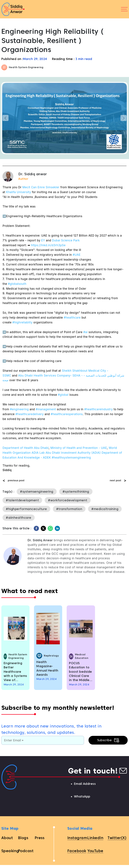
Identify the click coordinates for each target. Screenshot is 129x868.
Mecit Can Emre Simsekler (41, 187)
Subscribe (108, 740)
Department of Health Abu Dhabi (25, 448)
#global (63, 395)
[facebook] (36, 528)
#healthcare (72, 318)
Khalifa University (19, 192)
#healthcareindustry (99, 409)
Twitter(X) (117, 838)
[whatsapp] (50, 528)
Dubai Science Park (66, 240)
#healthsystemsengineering (71, 458)
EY (43, 240)
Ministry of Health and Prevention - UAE (79, 448)
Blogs (23, 838)
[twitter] (43, 528)
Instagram (77, 838)
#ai (85, 332)
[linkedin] (57, 528)
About (7, 838)
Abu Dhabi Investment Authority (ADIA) (73, 453)
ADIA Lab (38, 453)
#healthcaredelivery (30, 414)
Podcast (26, 851)
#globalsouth (17, 284)
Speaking (10, 851)
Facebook (77, 851)
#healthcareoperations (67, 414)
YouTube (95, 851)
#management (46, 409)
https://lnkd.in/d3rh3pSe (48, 245)
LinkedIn (95, 838)
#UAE (77, 255)
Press (40, 838)
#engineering (19, 409)
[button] (5, 118)
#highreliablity (22, 322)
